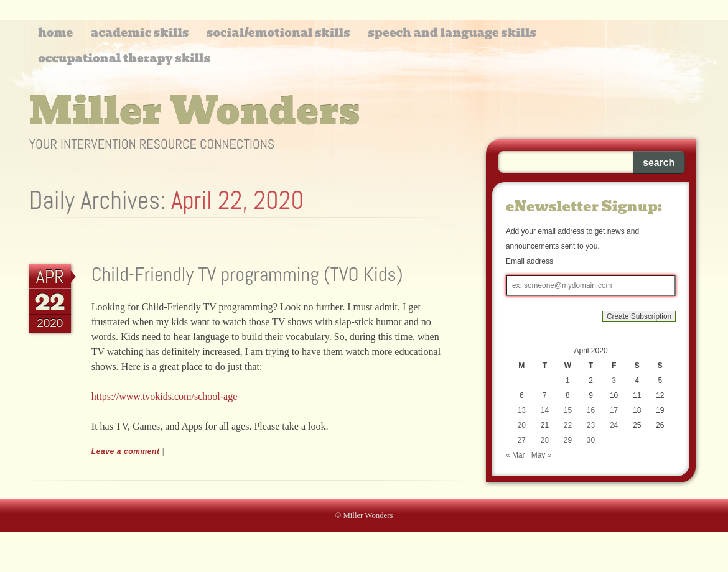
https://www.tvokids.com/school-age (165, 396)
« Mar (516, 455)
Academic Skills (140, 33)
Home (55, 33)
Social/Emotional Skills (278, 33)
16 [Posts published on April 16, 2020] (591, 410)
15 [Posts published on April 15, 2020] (568, 410)
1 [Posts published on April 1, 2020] (568, 381)
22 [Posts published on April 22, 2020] (568, 425)
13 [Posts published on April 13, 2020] (522, 410)
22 (50, 302)
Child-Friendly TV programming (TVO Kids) (247, 274)
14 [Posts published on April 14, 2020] (545, 410)
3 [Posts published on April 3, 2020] (614, 381)
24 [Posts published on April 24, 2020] (614, 425)
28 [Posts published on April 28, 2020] (545, 440)
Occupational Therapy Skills (124, 58)
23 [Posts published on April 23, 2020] (591, 425)
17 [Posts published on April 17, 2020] (614, 410)
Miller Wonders (195, 111)
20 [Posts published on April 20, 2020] (522, 425)
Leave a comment (126, 451)
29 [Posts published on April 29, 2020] (568, 440)
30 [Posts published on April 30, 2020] (591, 440)
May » (542, 455)
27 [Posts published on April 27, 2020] (522, 440)
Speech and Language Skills (452, 33)
